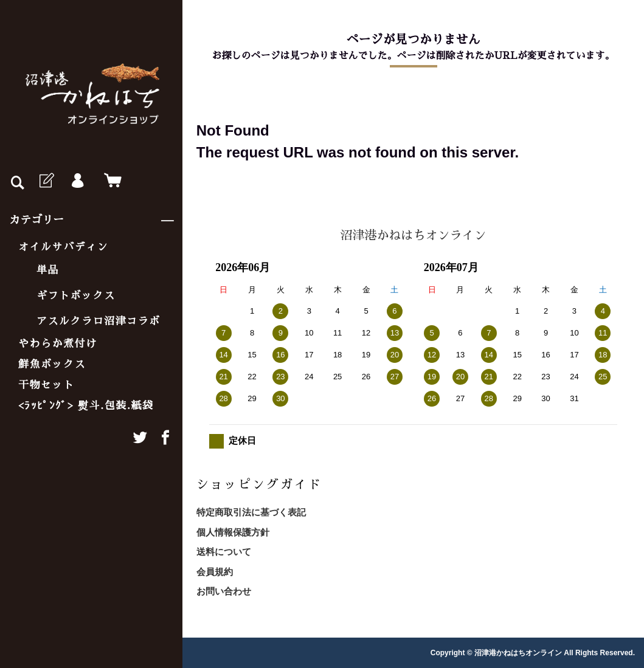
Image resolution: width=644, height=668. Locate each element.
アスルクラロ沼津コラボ (99, 321)
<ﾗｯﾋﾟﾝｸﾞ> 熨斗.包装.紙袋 (86, 406)
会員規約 (215, 572)
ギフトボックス (76, 296)
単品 (48, 270)
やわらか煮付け (58, 344)
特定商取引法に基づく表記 (251, 512)
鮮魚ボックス (52, 364)
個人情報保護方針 (233, 532)
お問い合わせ (224, 591)
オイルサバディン (63, 247)
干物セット (47, 385)
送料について (224, 552)
